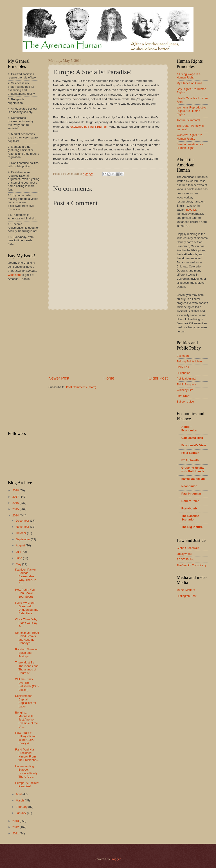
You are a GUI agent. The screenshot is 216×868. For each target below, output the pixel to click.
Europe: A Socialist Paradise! (27, 785)
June (19, 558)
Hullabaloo (183, 373)
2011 (16, 833)
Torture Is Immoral (188, 120)
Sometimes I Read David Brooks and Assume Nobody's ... (27, 638)
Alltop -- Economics (189, 429)
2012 (16, 827)
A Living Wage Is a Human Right (189, 76)
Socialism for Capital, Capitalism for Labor (26, 701)
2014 (16, 515)
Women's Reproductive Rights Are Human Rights (191, 111)
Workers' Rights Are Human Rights (189, 137)
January (21, 813)
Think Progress (186, 384)
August (21, 545)
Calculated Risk (192, 438)
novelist (191, 210)
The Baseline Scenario (190, 518)
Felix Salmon (190, 453)
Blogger (116, 859)
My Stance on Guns (189, 83)
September (23, 539)
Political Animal (186, 379)
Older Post (158, 378)
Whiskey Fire (185, 390)
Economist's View (194, 445)
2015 (16, 509)
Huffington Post (187, 596)
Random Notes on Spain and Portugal (27, 653)
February (22, 807)
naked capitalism (193, 479)
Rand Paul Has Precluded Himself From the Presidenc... (27, 755)
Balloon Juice (185, 402)
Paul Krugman (191, 494)
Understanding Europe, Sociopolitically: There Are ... (27, 771)
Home (109, 378)
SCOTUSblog (185, 559)
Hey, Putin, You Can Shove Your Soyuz (25, 593)
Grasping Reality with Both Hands (193, 469)
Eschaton (183, 356)
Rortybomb (189, 508)
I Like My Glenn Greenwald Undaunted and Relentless (27, 608)
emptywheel (184, 554)
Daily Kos (183, 367)
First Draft (183, 396)
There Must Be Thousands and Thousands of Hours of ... (27, 668)
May (19, 564)
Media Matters (186, 590)
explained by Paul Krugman (89, 127)
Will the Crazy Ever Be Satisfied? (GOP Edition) (27, 684)
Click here (14, 275)
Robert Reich (190, 501)
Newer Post (59, 378)
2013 (16, 821)
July (19, 552)
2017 (16, 497)
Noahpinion (189, 486)
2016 (16, 503)
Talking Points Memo (190, 361)
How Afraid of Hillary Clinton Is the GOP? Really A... (26, 738)
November (23, 527)
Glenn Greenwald (188, 548)
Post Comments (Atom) (81, 387)
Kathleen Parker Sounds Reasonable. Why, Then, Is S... (26, 577)
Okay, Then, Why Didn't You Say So (26, 623)
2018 (16, 490)
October (21, 533)
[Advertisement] (108, 343)
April (19, 794)
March (20, 800)
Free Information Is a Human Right (190, 146)
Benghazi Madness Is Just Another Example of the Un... (26, 719)
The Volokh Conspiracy (191, 565)
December (23, 521)
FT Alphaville (190, 460)
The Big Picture (192, 527)
